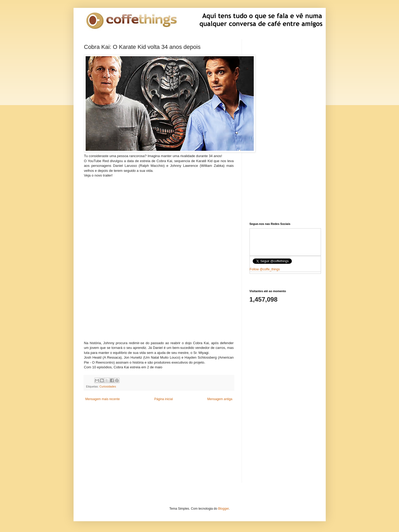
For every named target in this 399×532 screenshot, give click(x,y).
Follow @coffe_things (265, 269)
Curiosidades (108, 386)
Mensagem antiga (220, 399)
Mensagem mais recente (103, 399)
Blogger (223, 509)
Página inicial (164, 399)
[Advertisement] (159, 220)
